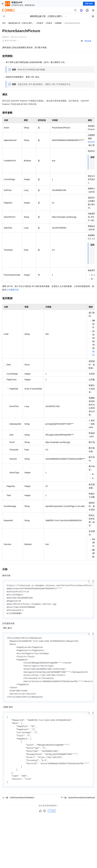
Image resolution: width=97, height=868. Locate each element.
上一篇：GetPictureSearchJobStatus (18, 805)
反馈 (52, 818)
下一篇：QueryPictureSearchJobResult (78, 805)
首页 (4, 23)
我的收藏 (88, 41)
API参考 (49, 23)
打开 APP (89, 4)
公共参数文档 (12, 290)
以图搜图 (58, 23)
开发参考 (40, 23)
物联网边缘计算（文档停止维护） (21, 23)
